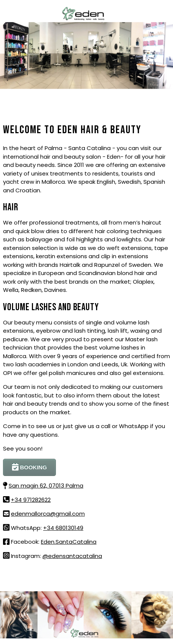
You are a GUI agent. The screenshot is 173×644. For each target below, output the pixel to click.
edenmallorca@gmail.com (48, 514)
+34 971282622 (31, 500)
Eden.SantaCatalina (69, 542)
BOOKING (29, 467)
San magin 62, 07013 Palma (46, 486)
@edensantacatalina (72, 556)
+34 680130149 (63, 528)
